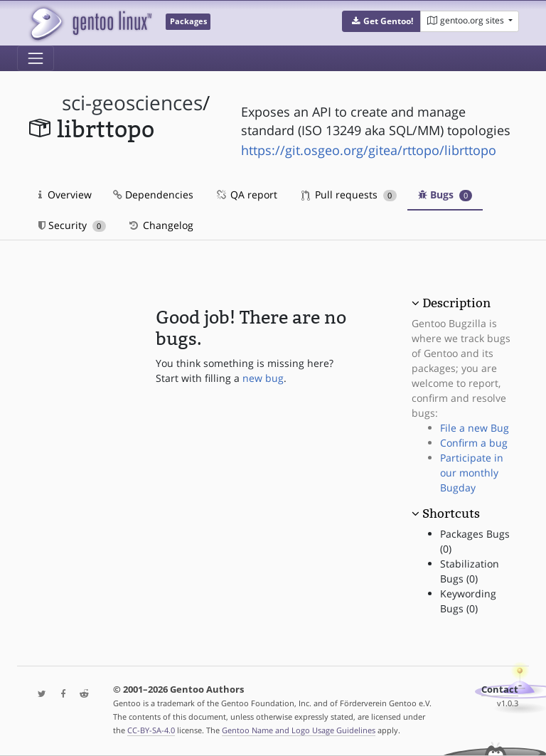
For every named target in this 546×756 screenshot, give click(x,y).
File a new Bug (475, 428)
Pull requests (349, 195)
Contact (500, 690)
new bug (263, 378)
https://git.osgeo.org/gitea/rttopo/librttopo (369, 150)
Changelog (160, 225)
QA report (246, 195)
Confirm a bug (474, 443)
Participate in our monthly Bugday (472, 473)
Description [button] (456, 303)
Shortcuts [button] (451, 513)
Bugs (445, 195)
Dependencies (153, 195)
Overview (65, 195)
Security (72, 225)
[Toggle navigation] (36, 58)
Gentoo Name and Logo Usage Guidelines (299, 730)
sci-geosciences (132, 103)
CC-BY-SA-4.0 (151, 730)
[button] (381, 21)
